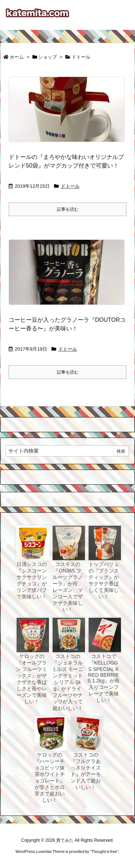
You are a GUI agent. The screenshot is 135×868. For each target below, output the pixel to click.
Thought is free (104, 851)
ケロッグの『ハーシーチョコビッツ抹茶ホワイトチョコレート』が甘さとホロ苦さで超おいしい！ (50, 777)
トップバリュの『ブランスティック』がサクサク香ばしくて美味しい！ (104, 580)
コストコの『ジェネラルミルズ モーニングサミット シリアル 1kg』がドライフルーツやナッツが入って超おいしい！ (68, 682)
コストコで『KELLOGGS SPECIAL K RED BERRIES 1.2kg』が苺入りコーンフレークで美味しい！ (103, 678)
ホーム (17, 57)
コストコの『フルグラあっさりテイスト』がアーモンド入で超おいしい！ (86, 771)
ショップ (48, 57)
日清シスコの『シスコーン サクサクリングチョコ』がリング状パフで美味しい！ (32, 580)
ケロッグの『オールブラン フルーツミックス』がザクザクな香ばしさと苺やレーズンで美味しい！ (32, 679)
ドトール (70, 186)
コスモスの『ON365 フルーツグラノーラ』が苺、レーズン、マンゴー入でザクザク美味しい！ (68, 587)
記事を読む (68, 209)
